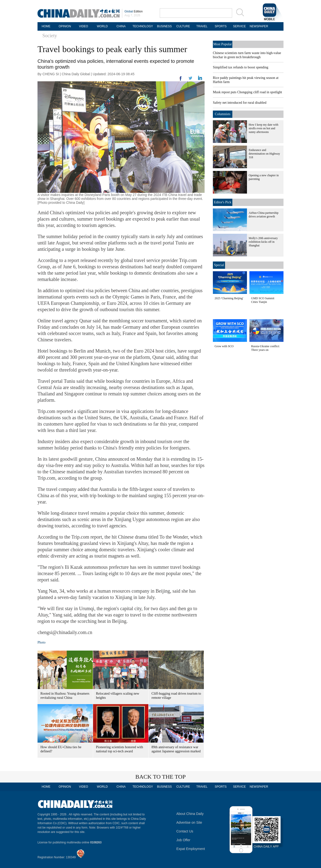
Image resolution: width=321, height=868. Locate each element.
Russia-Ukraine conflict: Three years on (265, 348)
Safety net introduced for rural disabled (240, 103)
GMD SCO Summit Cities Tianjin (263, 300)
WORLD (102, 26)
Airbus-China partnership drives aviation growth (264, 215)
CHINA (121, 26)
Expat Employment (191, 849)
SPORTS (221, 26)
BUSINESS (165, 26)
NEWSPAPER (258, 26)
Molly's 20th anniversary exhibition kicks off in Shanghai (263, 242)
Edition (134, 11)
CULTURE (183, 26)
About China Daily (190, 814)
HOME (46, 26)
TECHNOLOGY (143, 26)
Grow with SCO (224, 346)
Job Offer (183, 840)
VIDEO (83, 26)
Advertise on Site (189, 822)
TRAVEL (202, 26)
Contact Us (185, 831)
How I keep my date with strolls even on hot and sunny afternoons (264, 128)
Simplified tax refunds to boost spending (241, 67)
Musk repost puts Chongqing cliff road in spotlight (247, 92)
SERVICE (239, 26)
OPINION (65, 26)
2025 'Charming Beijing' (229, 298)
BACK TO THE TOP (161, 777)
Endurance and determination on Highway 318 (264, 154)
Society (50, 36)
